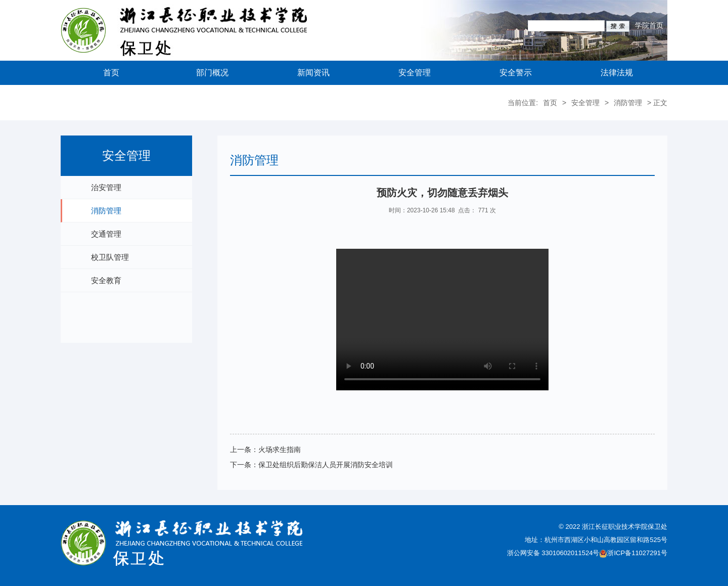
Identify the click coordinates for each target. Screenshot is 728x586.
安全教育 (106, 280)
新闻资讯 (313, 73)
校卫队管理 (110, 257)
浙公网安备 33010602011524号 (557, 553)
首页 (111, 73)
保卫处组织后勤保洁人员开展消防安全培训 (326, 465)
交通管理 (106, 234)
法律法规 (617, 73)
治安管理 (106, 187)
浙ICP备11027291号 (637, 553)
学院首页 (649, 25)
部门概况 (212, 73)
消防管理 (628, 103)
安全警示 (516, 73)
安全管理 (415, 73)
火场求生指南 (280, 449)
